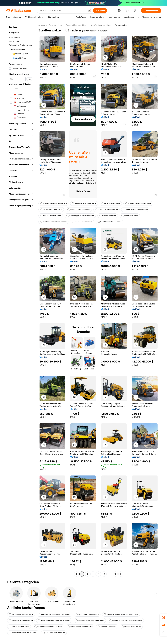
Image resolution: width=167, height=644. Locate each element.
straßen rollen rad (108, 216)
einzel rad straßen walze (51, 210)
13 (115, 574)
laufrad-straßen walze (19, 627)
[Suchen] (100, 11)
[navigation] (21, 300)
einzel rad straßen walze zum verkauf (54, 614)
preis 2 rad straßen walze (106, 210)
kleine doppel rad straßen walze (80, 216)
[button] (90, 11)
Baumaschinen (55, 25)
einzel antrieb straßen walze (80, 627)
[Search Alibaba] (63, 11)
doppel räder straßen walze (84, 203)
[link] (163, 618)
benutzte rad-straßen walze (135, 210)
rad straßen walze (130, 216)
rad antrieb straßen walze (87, 614)
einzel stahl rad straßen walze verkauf (54, 620)
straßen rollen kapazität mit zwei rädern (121, 614)
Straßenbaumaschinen (101, 25)
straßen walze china (107, 627)
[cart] (128, 11)
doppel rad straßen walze (79, 210)
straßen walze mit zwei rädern (53, 203)
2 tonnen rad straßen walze (21, 614)
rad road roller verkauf (82, 222)
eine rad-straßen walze (51, 216)
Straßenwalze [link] (121, 25)
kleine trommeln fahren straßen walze (126, 620)
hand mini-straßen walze (54, 633)
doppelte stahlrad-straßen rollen (90, 620)
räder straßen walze (111, 203)
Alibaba (42, 25)
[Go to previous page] (76, 574)
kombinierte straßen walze (21, 620)
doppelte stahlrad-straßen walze (23, 633)
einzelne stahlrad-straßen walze (48, 627)
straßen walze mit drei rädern (138, 203)
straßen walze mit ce (131, 627)
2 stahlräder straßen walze (109, 222)
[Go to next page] (121, 574)
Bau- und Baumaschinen (77, 25)
